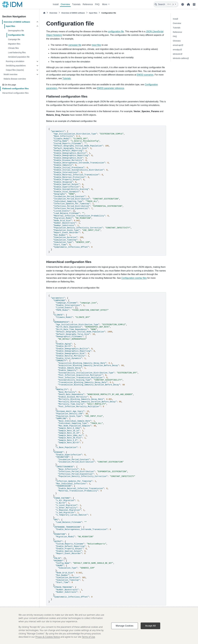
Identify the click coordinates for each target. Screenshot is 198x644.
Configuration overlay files (60, 610)
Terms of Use (88, 640)
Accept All (150, 629)
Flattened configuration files (15, 89)
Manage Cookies (125, 629)
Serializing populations (16, 66)
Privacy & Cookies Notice (48, 640)
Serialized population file (19, 57)
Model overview (10, 74)
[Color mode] (183, 4)
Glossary (177, 41)
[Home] (44, 13)
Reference (88, 4)
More (105, 4)
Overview (65, 4)
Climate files (13, 48)
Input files (10, 26)
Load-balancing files (17, 52)
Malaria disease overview (15, 79)
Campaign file (14, 39)
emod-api (177, 45)
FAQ (97, 4)
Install (56, 4)
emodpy (176, 50)
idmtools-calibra (180, 58)
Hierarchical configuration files (15, 93)
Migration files (14, 44)
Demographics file (16, 31)
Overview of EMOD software (17, 22)
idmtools (177, 54)
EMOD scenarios (145, 75)
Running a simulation (15, 61)
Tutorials (76, 4)
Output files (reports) (15, 70)
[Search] (166, 4)
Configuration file (16, 35)
